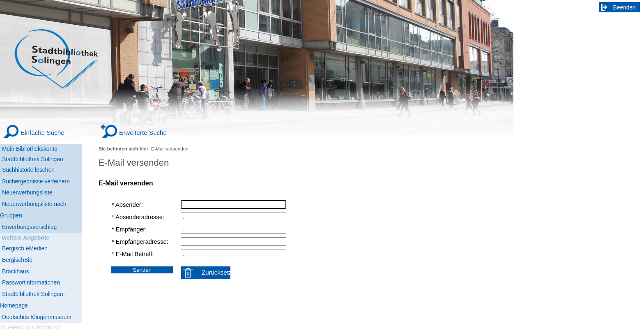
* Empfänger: (129, 229)
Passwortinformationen (31, 282)
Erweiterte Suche (143, 133)
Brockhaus (15, 271)
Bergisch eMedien (25, 248)
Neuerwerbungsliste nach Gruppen (33, 210)
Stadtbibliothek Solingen (33, 159)
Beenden (625, 7)
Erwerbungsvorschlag (29, 227)
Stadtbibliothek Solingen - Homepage (33, 300)
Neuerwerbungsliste (27, 192)
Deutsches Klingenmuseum (37, 317)
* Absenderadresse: (138, 217)
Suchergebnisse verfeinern (36, 181)
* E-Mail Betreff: (133, 254)
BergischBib (17, 260)
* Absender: (127, 205)
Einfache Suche (43, 133)
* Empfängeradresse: (140, 242)
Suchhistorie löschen (28, 170)
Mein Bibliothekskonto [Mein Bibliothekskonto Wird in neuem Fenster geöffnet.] (30, 149)
